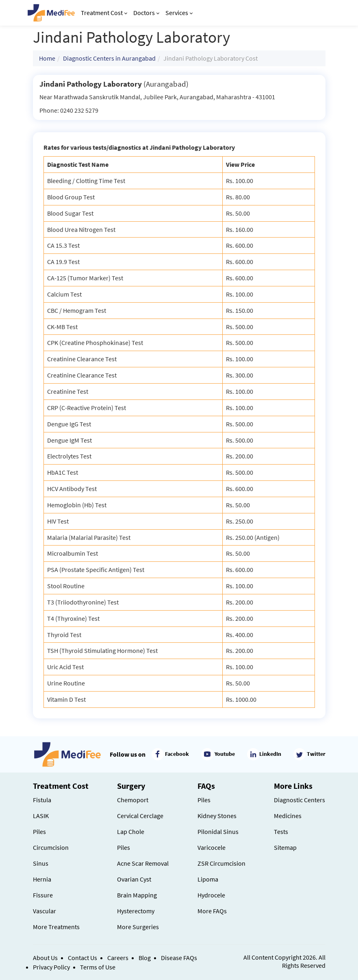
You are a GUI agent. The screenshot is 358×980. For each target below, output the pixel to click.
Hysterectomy (136, 911)
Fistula (42, 800)
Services (179, 13)
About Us (45, 958)
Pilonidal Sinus (218, 832)
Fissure (43, 895)
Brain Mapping (137, 895)
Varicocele (212, 847)
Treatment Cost (104, 13)
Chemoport (133, 800)
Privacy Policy (51, 967)
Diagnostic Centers (299, 800)
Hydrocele (211, 895)
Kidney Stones (217, 816)
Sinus (41, 863)
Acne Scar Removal (143, 863)
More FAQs (212, 911)
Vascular (44, 911)
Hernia (42, 879)
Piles (39, 832)
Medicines (288, 816)
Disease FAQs (179, 958)
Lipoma (208, 879)
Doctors (146, 13)
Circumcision (51, 847)
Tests (281, 832)
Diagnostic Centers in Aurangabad (109, 58)
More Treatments (56, 927)
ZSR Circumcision (221, 863)
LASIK (41, 816)
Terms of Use (98, 967)
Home (47, 58)
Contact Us (82, 958)
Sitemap (285, 847)
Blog (145, 958)
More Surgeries (138, 927)
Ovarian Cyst (134, 879)
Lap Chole (131, 832)
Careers (118, 958)
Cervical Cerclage (140, 816)
